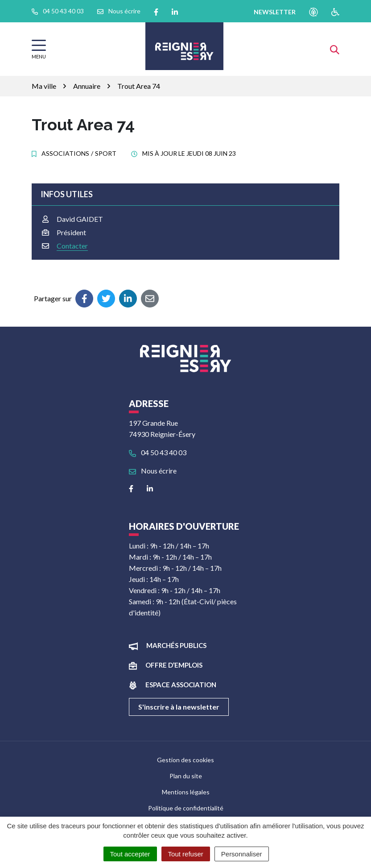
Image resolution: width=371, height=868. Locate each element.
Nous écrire (153, 471)
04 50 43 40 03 (158, 452)
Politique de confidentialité (186, 808)
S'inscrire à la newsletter (179, 707)
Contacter (72, 246)
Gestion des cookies (185, 760)
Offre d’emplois (174, 665)
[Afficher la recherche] (335, 49)
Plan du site (186, 776)
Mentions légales (186, 792)
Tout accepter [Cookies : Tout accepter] (130, 854)
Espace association (181, 685)
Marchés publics (176, 645)
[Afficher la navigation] (39, 49)
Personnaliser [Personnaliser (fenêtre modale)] (242, 854)
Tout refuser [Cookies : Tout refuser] (186, 854)
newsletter (275, 12)
